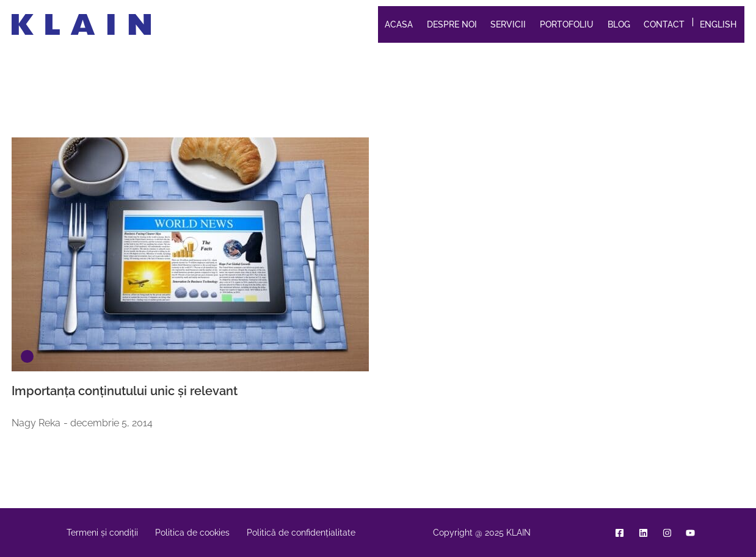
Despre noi (452, 24)
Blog (619, 24)
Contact (664, 24)
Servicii (508, 24)
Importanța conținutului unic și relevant (125, 391)
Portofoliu (567, 24)
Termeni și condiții (102, 533)
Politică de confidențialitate (301, 533)
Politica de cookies (192, 533)
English (718, 24)
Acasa (399, 24)
